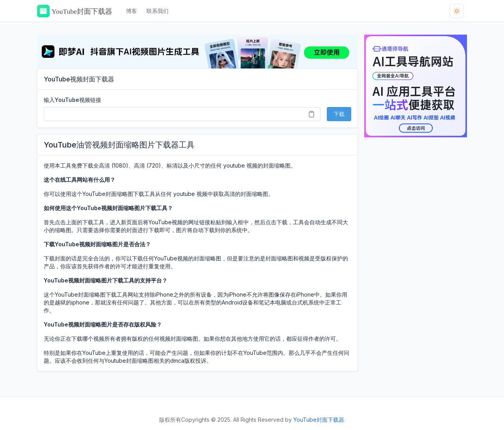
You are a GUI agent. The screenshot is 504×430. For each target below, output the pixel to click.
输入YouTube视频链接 (72, 100)
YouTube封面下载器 (319, 420)
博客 (132, 11)
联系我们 (157, 11)
